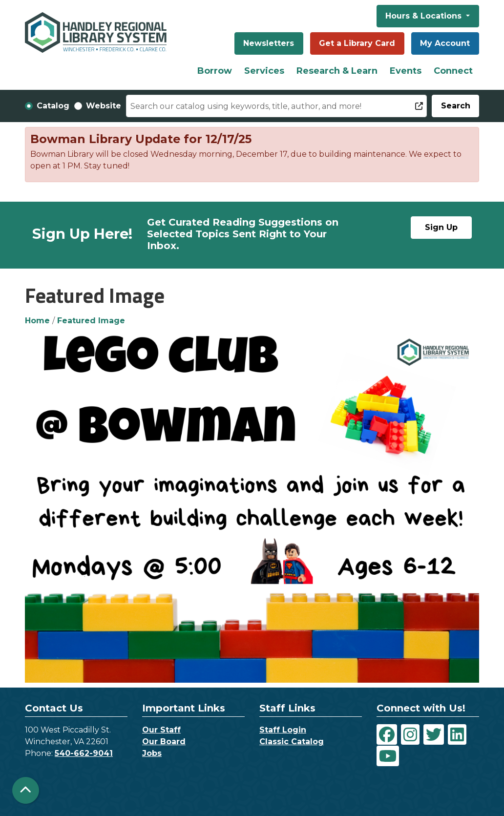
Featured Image (91, 321)
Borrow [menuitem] (215, 71)
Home (37, 321)
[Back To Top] (26, 790)
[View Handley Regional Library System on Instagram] (410, 734)
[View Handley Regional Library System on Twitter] (434, 734)
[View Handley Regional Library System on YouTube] (388, 756)
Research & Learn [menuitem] (337, 71)
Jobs (152, 753)
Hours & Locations (425, 16)
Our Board (164, 742)
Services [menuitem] (264, 71)
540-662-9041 (84, 753)
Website (104, 106)
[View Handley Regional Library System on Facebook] (387, 734)
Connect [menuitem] (453, 71)
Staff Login (283, 730)
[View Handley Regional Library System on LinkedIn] (457, 734)
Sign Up (441, 227)
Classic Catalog (292, 742)
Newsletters (269, 43)
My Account (445, 43)
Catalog (53, 106)
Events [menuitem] (406, 71)
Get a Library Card (357, 43)
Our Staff (161, 730)
